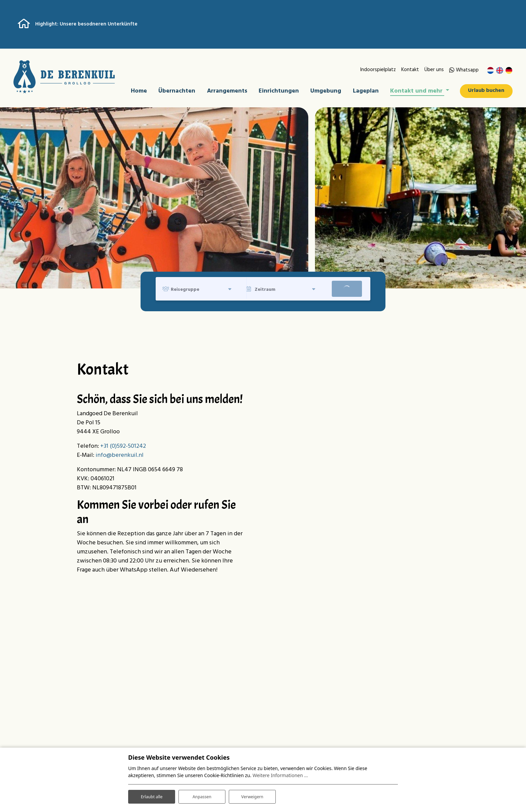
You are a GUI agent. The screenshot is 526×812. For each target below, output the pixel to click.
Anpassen (202, 795)
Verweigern (252, 795)
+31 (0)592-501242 (123, 448)
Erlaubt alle (152, 795)
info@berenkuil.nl (120, 457)
